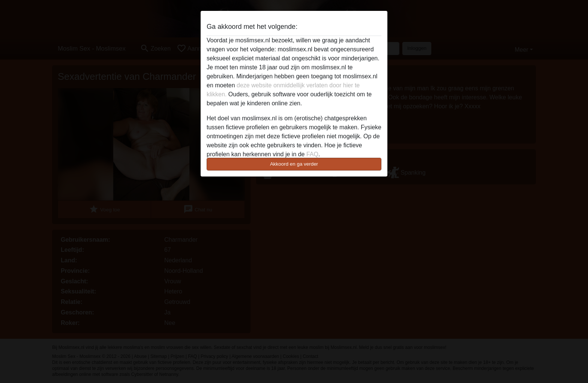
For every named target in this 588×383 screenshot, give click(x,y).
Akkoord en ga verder (294, 164)
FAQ (312, 154)
